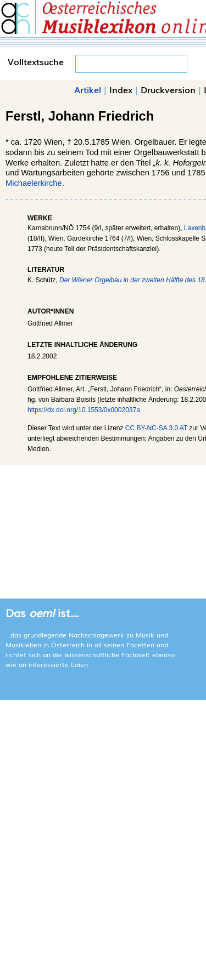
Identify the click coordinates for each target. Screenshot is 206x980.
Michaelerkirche (34, 183)
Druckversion (168, 89)
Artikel (88, 89)
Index (121, 89)
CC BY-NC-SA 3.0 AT (156, 428)
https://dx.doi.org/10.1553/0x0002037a (84, 410)
